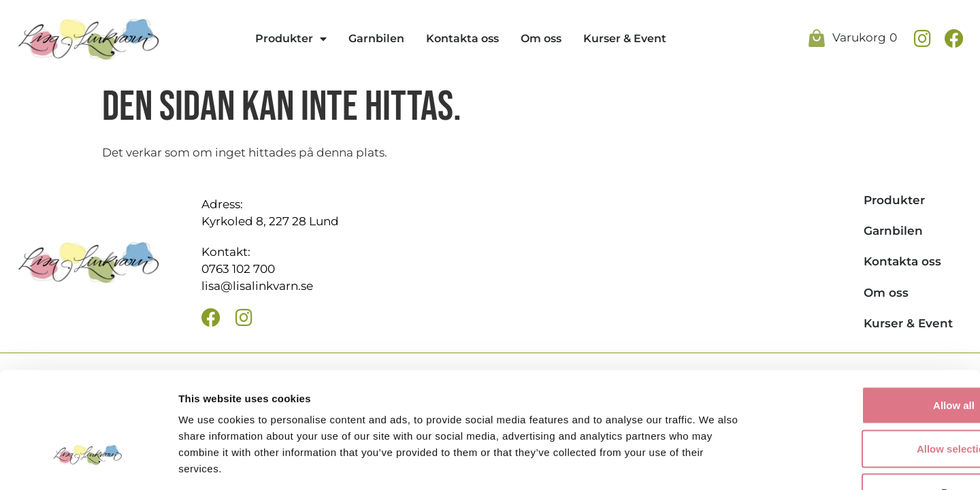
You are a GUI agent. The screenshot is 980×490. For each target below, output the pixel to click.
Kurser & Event (625, 38)
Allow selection (866, 357)
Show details (714, 463)
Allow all (867, 313)
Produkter (291, 39)
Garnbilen (376, 38)
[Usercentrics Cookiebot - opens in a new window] (88, 463)
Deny (867, 401)
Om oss (541, 38)
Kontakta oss (462, 38)
